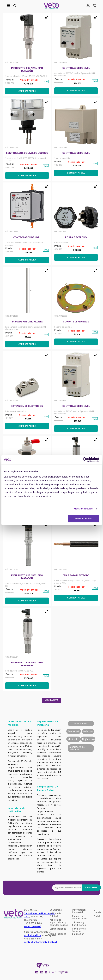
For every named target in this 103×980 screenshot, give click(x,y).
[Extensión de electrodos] (27, 392)
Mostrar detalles (83, 509)
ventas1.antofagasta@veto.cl (41, 942)
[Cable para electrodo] (76, 563)
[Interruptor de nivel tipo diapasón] (27, 55)
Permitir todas (83, 518)
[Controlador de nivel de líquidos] (27, 139)
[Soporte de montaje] (76, 308)
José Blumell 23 (33, 935)
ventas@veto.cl (33, 926)
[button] (8, 6)
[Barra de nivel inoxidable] (27, 308)
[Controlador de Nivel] (76, 55)
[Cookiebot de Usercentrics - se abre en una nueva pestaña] (85, 460)
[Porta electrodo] (76, 224)
